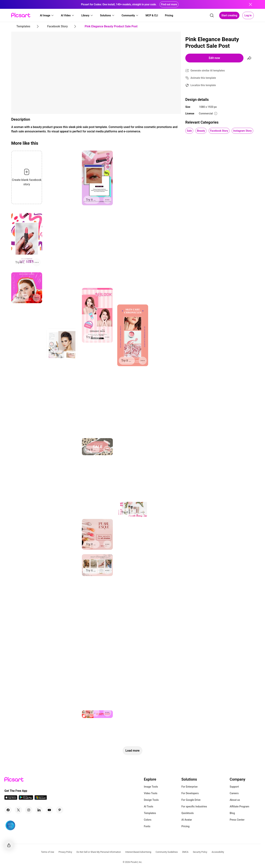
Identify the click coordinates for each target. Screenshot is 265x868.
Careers (234, 793)
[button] (47, 15)
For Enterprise (190, 787)
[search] (212, 15)
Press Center (237, 820)
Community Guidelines (167, 852)
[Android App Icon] (26, 799)
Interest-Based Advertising (138, 852)
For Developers (190, 793)
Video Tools (151, 793)
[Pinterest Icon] (60, 810)
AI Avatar (187, 820)
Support (234, 787)
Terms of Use (48, 852)
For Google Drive (191, 800)
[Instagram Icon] (29, 810)
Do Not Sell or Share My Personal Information (99, 852)
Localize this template (203, 85)
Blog (232, 813)
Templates (150, 813)
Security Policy (200, 852)
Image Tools (151, 787)
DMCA (185, 852)
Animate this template (203, 78)
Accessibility (218, 852)
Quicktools (188, 813)
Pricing (185, 826)
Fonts (147, 826)
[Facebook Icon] (8, 810)
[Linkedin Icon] (39, 810)
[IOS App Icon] (11, 799)
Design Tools (151, 800)
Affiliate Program (239, 806)
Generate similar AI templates (208, 71)
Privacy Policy (65, 852)
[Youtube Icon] (49, 810)
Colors (148, 820)
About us (235, 800)
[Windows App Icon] (41, 799)
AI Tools (149, 806)
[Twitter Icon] (18, 810)
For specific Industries (194, 806)
